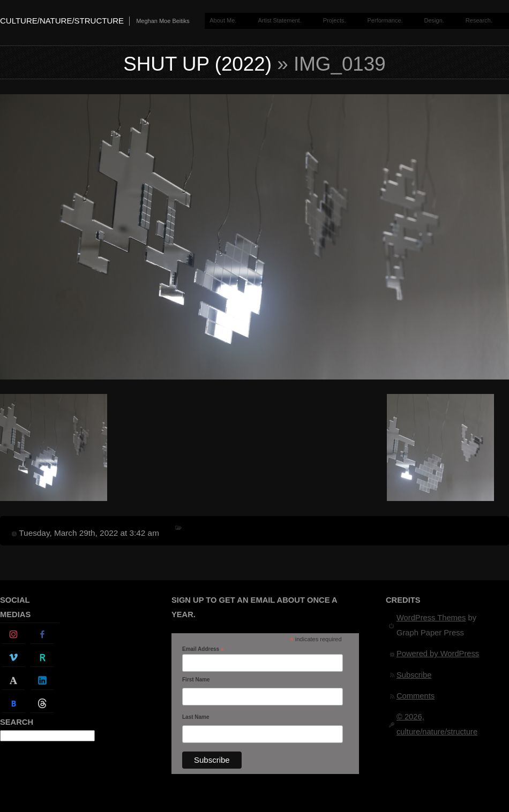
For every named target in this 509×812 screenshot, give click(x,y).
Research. (479, 20)
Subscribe (414, 675)
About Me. (223, 20)
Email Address (203, 649)
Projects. (335, 20)
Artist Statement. (279, 20)
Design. (434, 20)
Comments (416, 696)
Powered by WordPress (438, 654)
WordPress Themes (431, 618)
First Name (196, 680)
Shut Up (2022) (197, 64)
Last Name (196, 717)
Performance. (385, 20)
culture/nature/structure (62, 21)
